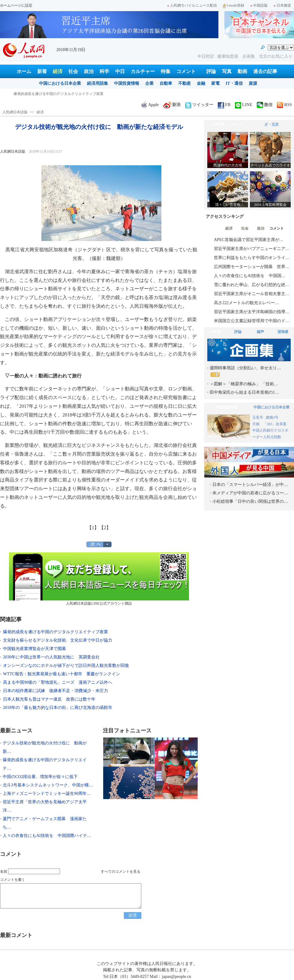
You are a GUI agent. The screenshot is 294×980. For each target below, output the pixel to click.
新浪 (172, 105)
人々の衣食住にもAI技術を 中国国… (250, 276)
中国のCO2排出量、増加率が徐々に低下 (40, 777)
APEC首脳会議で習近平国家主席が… (249, 240)
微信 (265, 105)
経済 (58, 71)
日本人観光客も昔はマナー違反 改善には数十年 (49, 699)
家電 (215, 83)
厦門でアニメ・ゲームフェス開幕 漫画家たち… (45, 823)
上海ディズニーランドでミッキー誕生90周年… (47, 794)
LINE (244, 105)
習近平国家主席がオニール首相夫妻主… (252, 294)
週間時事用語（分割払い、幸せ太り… (245, 371)
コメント (186, 71)
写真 (227, 71)
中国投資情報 (127, 83)
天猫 (256, 424)
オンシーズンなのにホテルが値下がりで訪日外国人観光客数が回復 (66, 666)
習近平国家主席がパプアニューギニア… (252, 249)
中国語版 (259, 5)
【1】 (93, 528)
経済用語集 (97, 83)
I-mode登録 (234, 5)
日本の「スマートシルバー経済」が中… (250, 485)
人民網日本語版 (15, 112)
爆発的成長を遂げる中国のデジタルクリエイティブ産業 (55, 632)
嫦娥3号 (272, 417)
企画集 (249, 56)
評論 (211, 71)
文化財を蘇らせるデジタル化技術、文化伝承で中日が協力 (58, 640)
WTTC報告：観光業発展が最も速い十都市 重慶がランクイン (61, 674)
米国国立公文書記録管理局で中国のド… (252, 321)
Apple (150, 105)
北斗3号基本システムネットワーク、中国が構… (48, 785)
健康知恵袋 (228, 56)
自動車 (166, 83)
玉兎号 (258, 417)
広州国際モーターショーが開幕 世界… (252, 267)
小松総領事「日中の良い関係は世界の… (250, 501)
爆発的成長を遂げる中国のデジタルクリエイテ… (45, 764)
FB (224, 105)
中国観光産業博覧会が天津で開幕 (34, 649)
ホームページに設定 (16, 5)
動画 (242, 71)
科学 (104, 71)
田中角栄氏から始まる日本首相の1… (244, 392)
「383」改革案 (275, 424)
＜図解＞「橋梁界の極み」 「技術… (244, 384)
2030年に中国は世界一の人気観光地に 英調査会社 (51, 657)
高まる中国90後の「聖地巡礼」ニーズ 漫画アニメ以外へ (58, 682)
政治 (89, 71)
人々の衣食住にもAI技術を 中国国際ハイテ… (47, 836)
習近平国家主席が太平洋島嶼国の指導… (252, 312)
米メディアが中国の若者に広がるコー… (250, 493)
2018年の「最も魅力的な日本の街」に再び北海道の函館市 (58, 708)
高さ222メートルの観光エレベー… (246, 303)
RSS (284, 105)
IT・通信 (234, 83)
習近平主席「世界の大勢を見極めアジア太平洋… (45, 806)
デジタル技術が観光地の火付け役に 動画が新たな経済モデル (64, 94)
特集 (166, 71)
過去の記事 (265, 71)
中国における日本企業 (60, 83)
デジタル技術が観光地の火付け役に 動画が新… (45, 747)
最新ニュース (16, 731)
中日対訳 (206, 56)
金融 (201, 83)
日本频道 (282, 5)
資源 (253, 83)
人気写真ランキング (226, 124)
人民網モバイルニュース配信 (192, 5)
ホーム (24, 71)
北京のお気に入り (276, 56)
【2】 (105, 528)
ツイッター (199, 105)
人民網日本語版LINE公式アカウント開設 (99, 579)
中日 (120, 71)
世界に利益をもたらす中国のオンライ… (252, 258)
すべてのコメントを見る (121, 872)
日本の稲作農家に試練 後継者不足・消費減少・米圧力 (55, 691)
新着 (42, 71)
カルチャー (143, 71)
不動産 (184, 83)
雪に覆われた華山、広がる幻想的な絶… (252, 285)
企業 (149, 83)
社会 (73, 71)
